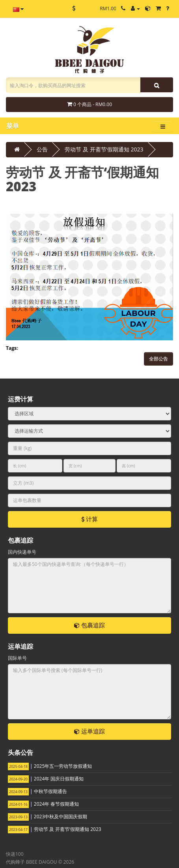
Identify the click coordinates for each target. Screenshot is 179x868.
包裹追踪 (89, 625)
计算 (89, 519)
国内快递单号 (22, 552)
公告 (42, 149)
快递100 (15, 854)
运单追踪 (89, 731)
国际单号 (17, 658)
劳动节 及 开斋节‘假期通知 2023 (104, 149)
